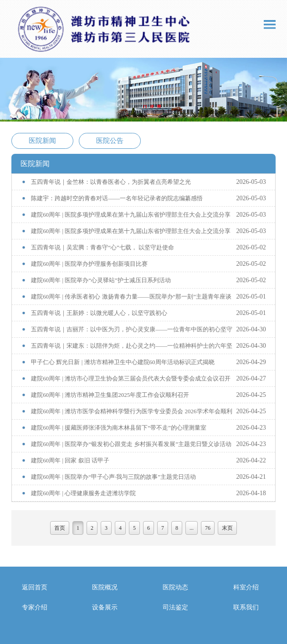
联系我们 (246, 607)
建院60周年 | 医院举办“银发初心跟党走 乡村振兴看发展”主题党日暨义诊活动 (131, 444)
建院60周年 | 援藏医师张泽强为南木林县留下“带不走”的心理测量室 (119, 428)
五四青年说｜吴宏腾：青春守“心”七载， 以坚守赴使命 (102, 247)
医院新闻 (42, 141)
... (192, 528)
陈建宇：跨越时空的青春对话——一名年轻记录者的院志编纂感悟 (117, 198)
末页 (227, 528)
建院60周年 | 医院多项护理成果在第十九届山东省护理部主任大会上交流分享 (131, 215)
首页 (60, 528)
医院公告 (110, 141)
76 (208, 528)
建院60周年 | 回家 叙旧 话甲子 (70, 460)
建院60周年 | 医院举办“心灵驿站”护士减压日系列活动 (101, 280)
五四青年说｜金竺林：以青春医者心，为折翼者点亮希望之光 (111, 182)
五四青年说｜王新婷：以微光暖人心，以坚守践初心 (99, 313)
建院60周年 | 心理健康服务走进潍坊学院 (83, 493)
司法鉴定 (175, 607)
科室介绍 (246, 587)
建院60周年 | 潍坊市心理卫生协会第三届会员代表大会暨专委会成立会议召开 (131, 378)
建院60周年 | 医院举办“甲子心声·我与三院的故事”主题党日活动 (113, 477)
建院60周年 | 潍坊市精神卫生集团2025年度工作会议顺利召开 (110, 395)
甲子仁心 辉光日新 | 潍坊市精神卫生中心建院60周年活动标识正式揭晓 (123, 362)
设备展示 (105, 607)
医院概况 (105, 587)
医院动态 (175, 587)
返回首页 (35, 587)
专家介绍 (35, 607)
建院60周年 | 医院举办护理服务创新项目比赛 (89, 264)
